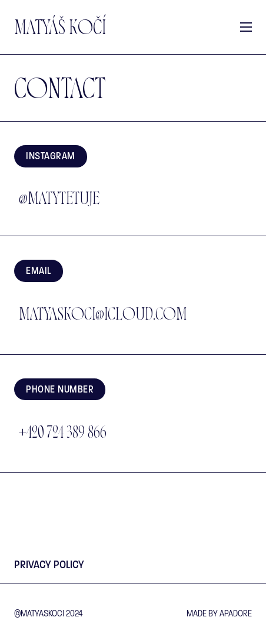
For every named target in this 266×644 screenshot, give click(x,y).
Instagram (51, 156)
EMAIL (39, 271)
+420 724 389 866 (63, 434)
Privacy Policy (49, 565)
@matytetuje (59, 200)
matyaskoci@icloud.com (103, 316)
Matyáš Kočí (60, 30)
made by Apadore (219, 613)
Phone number (60, 389)
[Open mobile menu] (246, 27)
